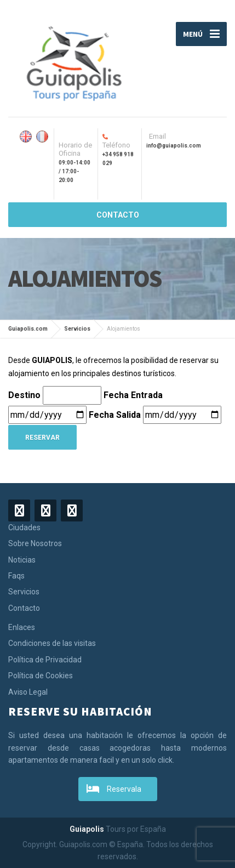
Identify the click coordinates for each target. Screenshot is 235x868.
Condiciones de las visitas (52, 643)
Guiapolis (87, 829)
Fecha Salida (116, 415)
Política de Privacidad (45, 660)
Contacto (24, 608)
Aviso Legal (28, 692)
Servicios (24, 592)
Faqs (16, 576)
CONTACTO (118, 215)
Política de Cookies (41, 676)
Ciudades (24, 527)
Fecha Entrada (134, 395)
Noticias (22, 560)
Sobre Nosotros (35, 543)
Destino (25, 395)
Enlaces (22, 627)
